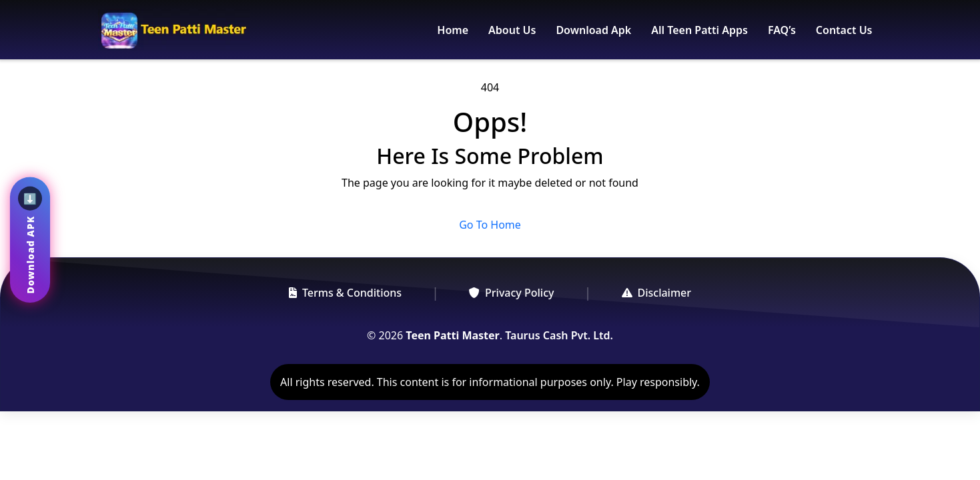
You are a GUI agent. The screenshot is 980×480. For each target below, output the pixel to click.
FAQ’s (782, 30)
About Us (512, 30)
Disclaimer (657, 293)
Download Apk (593, 30)
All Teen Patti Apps (699, 30)
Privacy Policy (511, 293)
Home (453, 30)
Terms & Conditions (345, 293)
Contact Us (844, 30)
